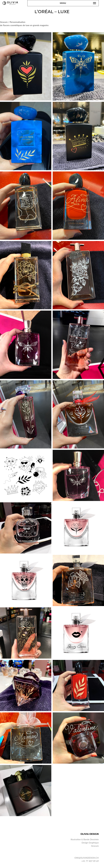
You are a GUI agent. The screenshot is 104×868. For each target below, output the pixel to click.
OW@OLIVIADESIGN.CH (87, 858)
